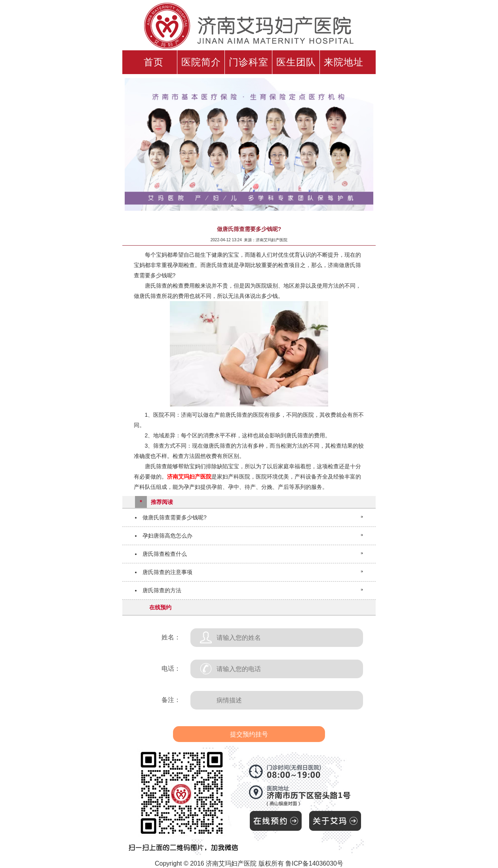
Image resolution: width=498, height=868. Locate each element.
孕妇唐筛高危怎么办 (167, 536)
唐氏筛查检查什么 (165, 554)
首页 (154, 62)
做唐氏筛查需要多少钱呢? (175, 517)
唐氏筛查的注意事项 (167, 572)
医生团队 (296, 62)
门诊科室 (249, 62)
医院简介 (201, 62)
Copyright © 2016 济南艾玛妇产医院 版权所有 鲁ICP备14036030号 (249, 863)
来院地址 (344, 62)
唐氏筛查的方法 (162, 590)
